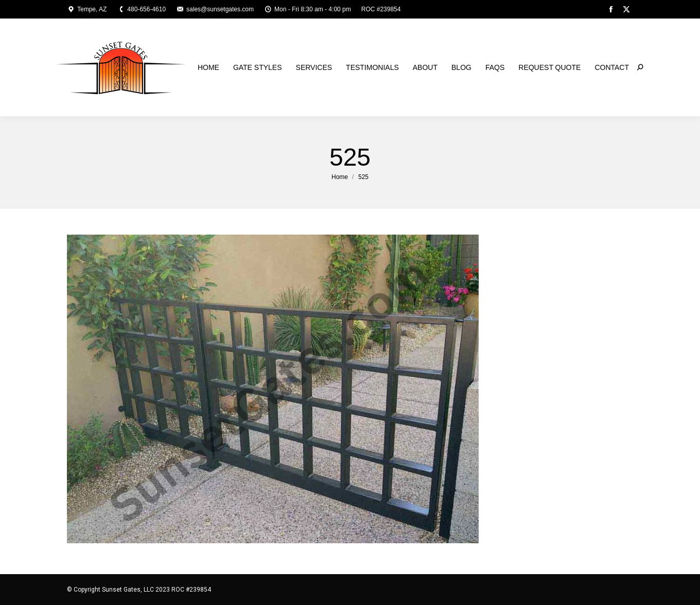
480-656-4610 (141, 9)
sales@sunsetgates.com (215, 9)
